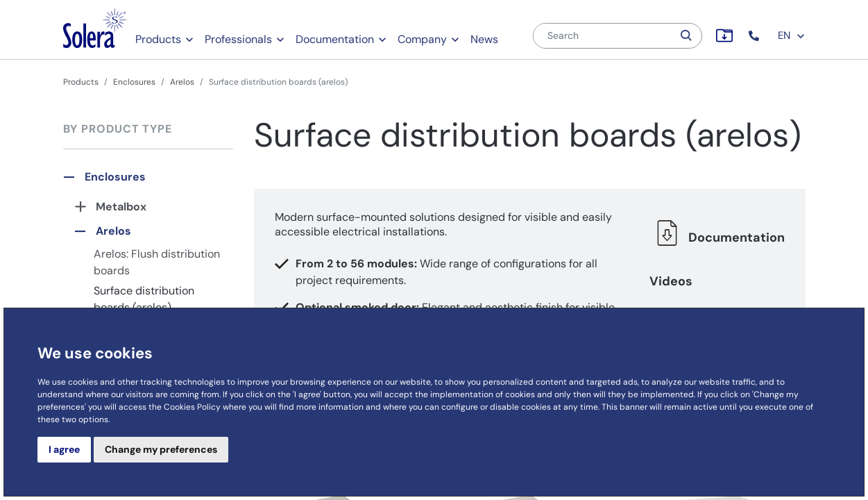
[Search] (603, 36)
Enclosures (134, 82)
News (484, 39)
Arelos (182, 82)
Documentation (335, 39)
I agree (64, 449)
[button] (755, 36)
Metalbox (121, 207)
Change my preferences (161, 449)
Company (422, 39)
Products (158, 39)
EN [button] (792, 35)
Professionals (238, 39)
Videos (671, 281)
